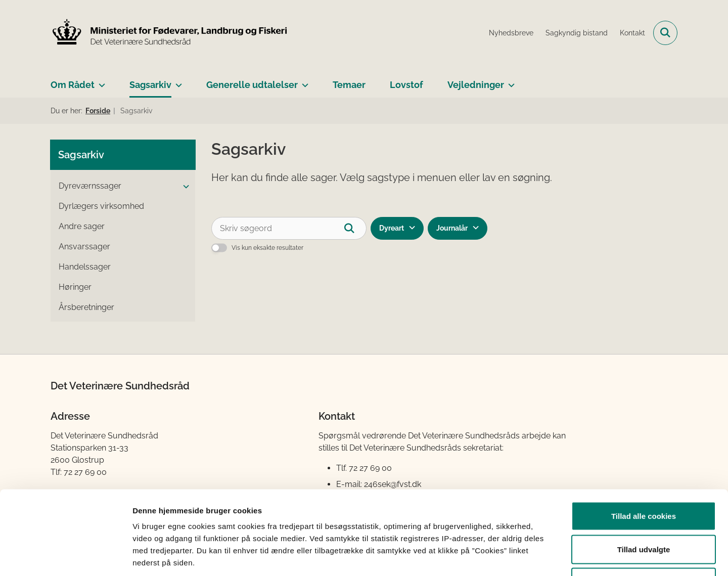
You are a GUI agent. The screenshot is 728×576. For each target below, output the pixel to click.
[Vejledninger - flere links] (509, 81)
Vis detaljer (526, 556)
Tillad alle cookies (644, 443)
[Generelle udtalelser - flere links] (303, 81)
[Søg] (355, 228)
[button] (184, 187)
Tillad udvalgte (644, 477)
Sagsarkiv (150, 85)
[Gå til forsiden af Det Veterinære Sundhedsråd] (169, 33)
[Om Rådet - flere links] (100, 81)
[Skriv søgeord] (289, 228)
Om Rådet (73, 85)
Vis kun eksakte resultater (267, 248)
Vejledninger (476, 85)
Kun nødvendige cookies (644, 509)
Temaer (349, 85)
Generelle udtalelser (252, 85)
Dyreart (392, 228)
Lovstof (406, 85)
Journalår (452, 228)
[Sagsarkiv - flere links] (177, 81)
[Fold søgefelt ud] (665, 33)
